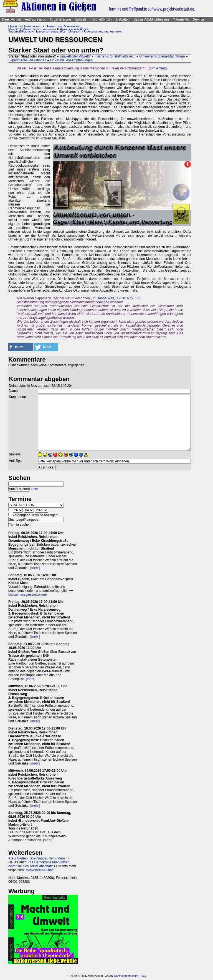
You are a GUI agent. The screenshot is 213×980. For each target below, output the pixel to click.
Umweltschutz (32, 26)
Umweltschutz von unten (39, 29)
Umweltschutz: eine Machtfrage (162, 56)
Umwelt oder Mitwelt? (75, 56)
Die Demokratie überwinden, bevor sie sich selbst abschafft (39, 864)
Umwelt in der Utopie (74, 29)
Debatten (123, 19)
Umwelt (80, 19)
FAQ (143, 976)
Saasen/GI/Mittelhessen (151, 19)
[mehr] (35, 568)
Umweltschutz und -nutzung (103, 31)
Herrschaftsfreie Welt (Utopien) (57, 31)
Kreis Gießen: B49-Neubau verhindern (37, 858)
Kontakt (119, 976)
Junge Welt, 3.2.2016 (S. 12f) (119, 298)
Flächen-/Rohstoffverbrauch (115, 56)
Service (198, 19)
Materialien (181, 19)
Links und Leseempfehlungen (71, 60)
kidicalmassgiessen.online (28, 595)
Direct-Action (12, 19)
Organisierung (60, 19)
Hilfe (35, 489)
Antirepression (36, 19)
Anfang (161, 68)
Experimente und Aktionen (27, 60)
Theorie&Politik (101, 19)
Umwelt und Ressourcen (62, 26)
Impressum (131, 976)
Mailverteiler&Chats (40, 870)
